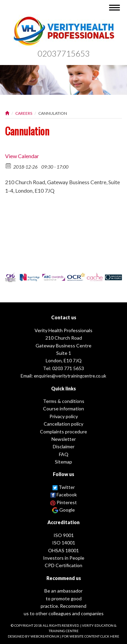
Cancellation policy (63, 424)
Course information (63, 409)
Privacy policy (64, 416)
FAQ (64, 454)
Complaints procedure (63, 432)
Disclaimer (64, 446)
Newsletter (64, 439)
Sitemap (63, 462)
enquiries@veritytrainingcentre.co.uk (70, 376)
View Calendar (22, 156)
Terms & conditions (64, 401)
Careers (24, 113)
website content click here (94, 636)
